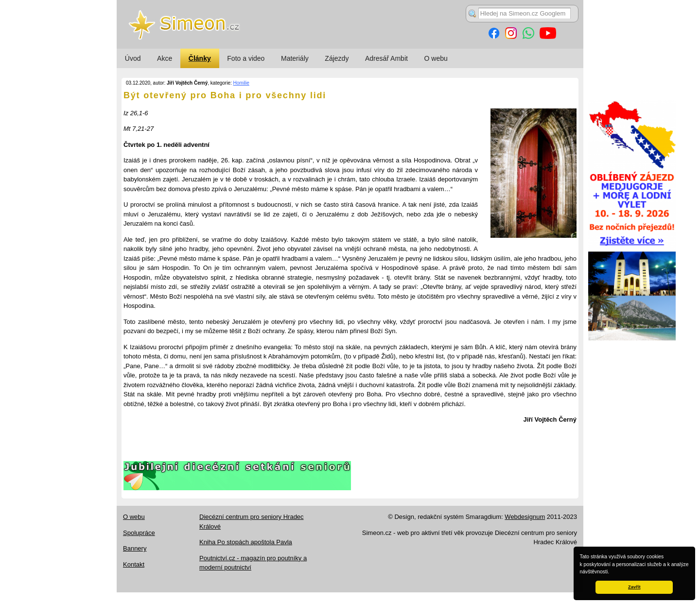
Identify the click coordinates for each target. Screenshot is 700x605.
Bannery (135, 548)
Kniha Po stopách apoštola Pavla (246, 542)
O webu (436, 58)
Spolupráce (139, 533)
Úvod (133, 58)
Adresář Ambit (386, 58)
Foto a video (246, 58)
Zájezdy (337, 58)
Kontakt (134, 564)
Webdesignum (525, 517)
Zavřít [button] (634, 587)
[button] (612, 572)
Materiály (295, 58)
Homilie (241, 83)
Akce (165, 58)
